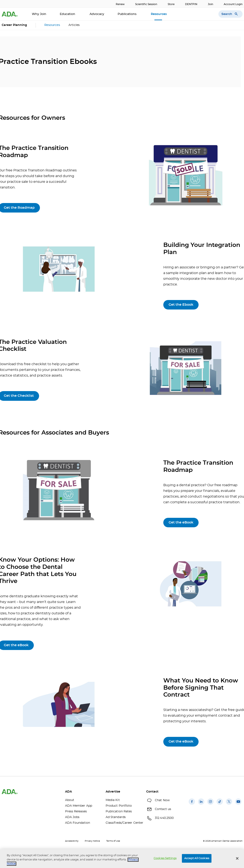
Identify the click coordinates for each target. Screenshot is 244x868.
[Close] (237, 858)
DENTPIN (191, 4)
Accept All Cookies (197, 858)
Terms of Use (113, 841)
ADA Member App (79, 806)
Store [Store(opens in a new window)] (171, 4)
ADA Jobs (72, 817)
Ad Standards (116, 817)
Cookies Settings (165, 858)
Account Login (233, 4)
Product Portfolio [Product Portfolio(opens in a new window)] (119, 806)
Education (68, 14)
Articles (74, 25)
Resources (159, 14)
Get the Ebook (181, 305)
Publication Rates (119, 811)
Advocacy (97, 14)
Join (211, 4)
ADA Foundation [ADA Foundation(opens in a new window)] (78, 823)
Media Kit (113, 800)
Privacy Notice (92, 841)
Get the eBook (181, 522)
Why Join (39, 14)
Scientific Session (146, 4)
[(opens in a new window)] (192, 805)
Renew (120, 4)
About (70, 800)
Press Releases (76, 811)
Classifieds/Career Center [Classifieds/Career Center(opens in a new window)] (123, 823)
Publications (127, 14)
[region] (122, 859)
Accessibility (72, 841)
